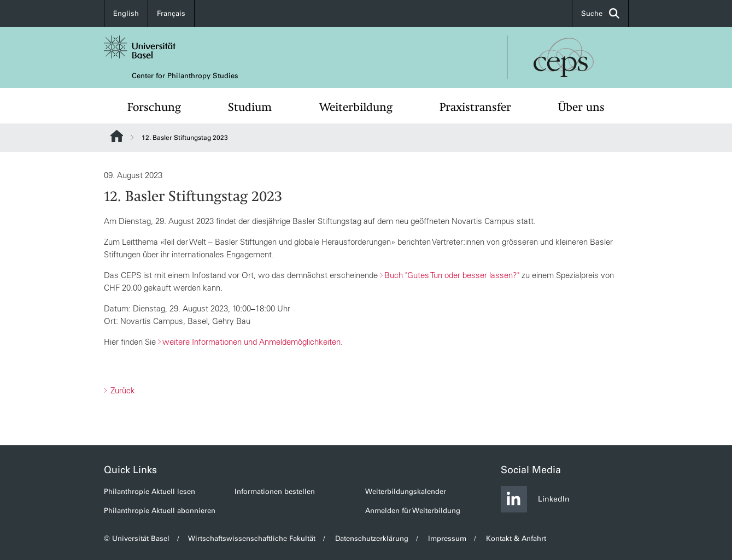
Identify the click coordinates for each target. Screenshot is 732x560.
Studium (250, 107)
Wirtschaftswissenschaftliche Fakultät (252, 538)
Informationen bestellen (275, 491)
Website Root (117, 136)
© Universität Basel (137, 538)
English (126, 13)
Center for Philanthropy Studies (185, 76)
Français (171, 13)
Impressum (447, 538)
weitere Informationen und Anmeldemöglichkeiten (251, 342)
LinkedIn (535, 499)
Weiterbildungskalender (406, 491)
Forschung (154, 107)
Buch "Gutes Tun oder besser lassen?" (452, 275)
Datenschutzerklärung (372, 538)
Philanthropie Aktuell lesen (150, 491)
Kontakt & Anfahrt (516, 538)
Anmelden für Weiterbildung (413, 511)
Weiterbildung (356, 107)
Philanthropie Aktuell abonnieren (160, 511)
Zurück (122, 390)
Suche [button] (600, 13)
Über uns (581, 107)
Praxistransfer (475, 107)
